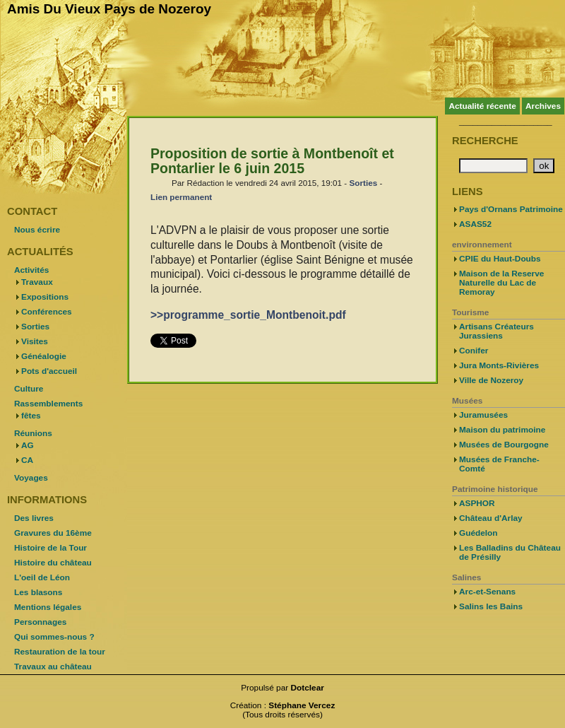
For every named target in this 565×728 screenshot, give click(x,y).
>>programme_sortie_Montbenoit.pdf (248, 315)
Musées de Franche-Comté (499, 464)
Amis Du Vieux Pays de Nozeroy (109, 9)
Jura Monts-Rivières (499, 365)
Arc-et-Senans (487, 592)
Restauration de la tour (60, 652)
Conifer (474, 351)
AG (28, 445)
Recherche (485, 141)
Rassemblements (48, 404)
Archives (543, 106)
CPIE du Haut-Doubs (500, 259)
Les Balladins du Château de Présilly (510, 552)
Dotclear (308, 688)
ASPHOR (477, 503)
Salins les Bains (491, 606)
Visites (35, 341)
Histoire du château (53, 563)
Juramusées (483, 415)
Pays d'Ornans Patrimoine (511, 209)
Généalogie (44, 356)
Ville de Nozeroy (491, 380)
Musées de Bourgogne (504, 445)
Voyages (31, 478)
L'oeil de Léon (42, 577)
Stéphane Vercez (302, 705)
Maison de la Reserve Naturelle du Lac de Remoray (501, 283)
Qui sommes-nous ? (54, 637)
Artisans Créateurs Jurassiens (496, 331)
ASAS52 (475, 224)
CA (27, 460)
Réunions (33, 433)
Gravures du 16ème (53, 533)
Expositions (45, 297)
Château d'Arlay (491, 518)
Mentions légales (48, 607)
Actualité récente (482, 106)
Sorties (363, 183)
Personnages (40, 622)
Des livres (34, 518)
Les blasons (38, 592)
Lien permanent (181, 197)
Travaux (37, 282)
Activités (31, 270)
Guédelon (478, 533)
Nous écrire (37, 230)
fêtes (31, 416)
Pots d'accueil (49, 371)
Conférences (47, 312)
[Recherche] (493, 166)
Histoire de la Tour (50, 548)
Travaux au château (53, 667)
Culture (29, 389)
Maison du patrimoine (502, 430)
